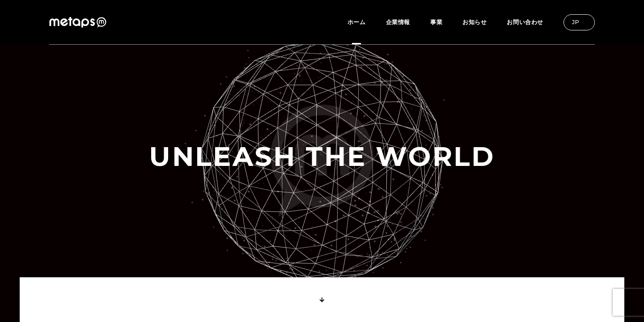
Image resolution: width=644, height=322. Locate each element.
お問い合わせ (525, 22)
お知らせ (475, 22)
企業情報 (398, 22)
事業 (436, 22)
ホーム (357, 22)
